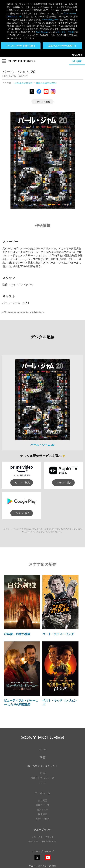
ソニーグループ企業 (65, 32)
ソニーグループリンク (43, 785)
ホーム (43, 698)
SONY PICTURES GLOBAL (42, 790)
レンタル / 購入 (22, 431)
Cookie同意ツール (43, 858)
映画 (43, 706)
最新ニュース (43, 753)
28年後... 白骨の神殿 (17, 582)
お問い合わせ (43, 767)
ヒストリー (43, 758)
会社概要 (43, 749)
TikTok (59, 823)
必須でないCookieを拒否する (62, 46)
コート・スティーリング (58, 582)
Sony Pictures (42, 32)
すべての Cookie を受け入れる (21, 46)
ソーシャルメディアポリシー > (42, 843)
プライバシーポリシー (43, 852)
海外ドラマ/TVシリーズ (43, 726)
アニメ (43, 731)
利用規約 (43, 855)
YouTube (48, 808)
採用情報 (43, 763)
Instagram (48, 823)
